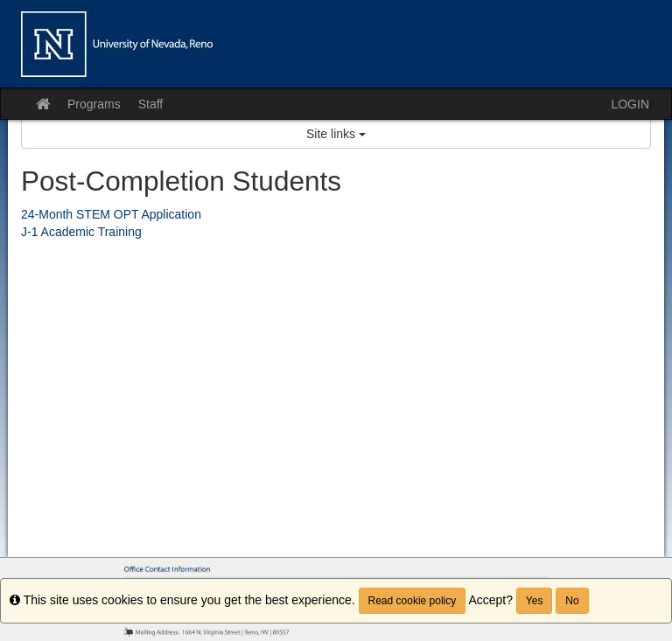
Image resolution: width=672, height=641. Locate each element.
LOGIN (630, 104)
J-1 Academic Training (81, 232)
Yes (535, 601)
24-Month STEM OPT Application (111, 214)
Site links (336, 134)
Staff (151, 104)
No (572, 601)
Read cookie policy (413, 601)
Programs (94, 104)
